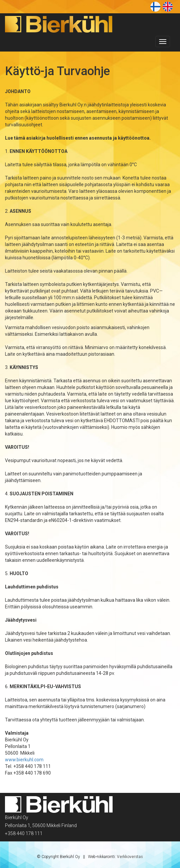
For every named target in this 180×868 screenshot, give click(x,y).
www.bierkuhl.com (24, 760)
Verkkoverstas (130, 857)
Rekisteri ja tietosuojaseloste (90, 850)
